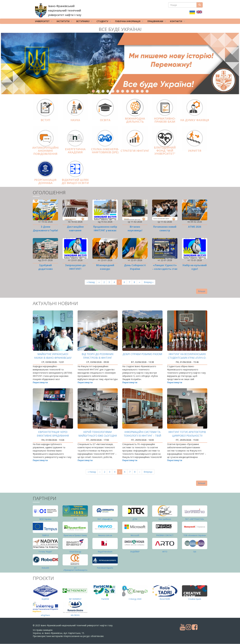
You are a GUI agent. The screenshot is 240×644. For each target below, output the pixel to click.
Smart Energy (75, 552)
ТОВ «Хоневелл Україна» (195, 535)
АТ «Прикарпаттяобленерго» (75, 569)
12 (147, 91)
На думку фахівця (195, 120)
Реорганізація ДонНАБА (45, 182)
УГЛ (75, 519)
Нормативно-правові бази (165, 120)
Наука (75, 120)
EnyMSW (45, 599)
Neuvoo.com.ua (105, 535)
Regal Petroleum (105, 552)
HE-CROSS (75, 615)
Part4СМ (105, 599)
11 (142, 91)
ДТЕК (135, 519)
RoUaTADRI (165, 599)
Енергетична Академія (75, 151)
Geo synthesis (165, 519)
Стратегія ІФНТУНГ (135, 151)
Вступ (45, 120)
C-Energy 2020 (135, 599)
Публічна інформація (128, 22)
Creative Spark (195, 599)
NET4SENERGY (75, 599)
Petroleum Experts (105, 568)
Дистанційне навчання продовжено (75, 230)
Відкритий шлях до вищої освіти (75, 182)
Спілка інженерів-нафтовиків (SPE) (105, 151)
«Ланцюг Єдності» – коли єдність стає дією (165, 269)
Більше (202, 291)
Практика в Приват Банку (75, 535)
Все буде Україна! (120, 29)
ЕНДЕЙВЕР (135, 552)
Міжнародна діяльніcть (135, 120)
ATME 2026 (195, 227)
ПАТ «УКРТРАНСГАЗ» (195, 519)
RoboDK (45, 568)
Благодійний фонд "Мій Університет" (165, 151)
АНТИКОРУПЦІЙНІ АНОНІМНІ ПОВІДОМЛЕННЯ (45, 151)
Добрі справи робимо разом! (142, 354)
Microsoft (135, 535)
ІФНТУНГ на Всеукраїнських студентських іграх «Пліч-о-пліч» (187, 358)
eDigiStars (45, 615)
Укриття (195, 151)
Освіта (105, 120)
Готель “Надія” (45, 552)
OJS (195, 552)
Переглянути (40, 382)
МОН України (45, 519)
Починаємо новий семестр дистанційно (165, 230)
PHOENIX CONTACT (165, 535)
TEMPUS (45, 535)
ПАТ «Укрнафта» (105, 519)
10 (137, 91)
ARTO (165, 552)
